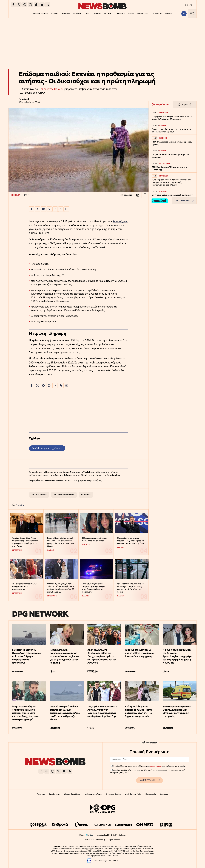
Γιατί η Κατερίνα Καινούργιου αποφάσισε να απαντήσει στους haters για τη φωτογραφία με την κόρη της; (65, 656)
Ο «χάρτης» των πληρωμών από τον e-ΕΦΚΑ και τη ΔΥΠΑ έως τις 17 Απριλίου (172, 118)
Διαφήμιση (164, 794)
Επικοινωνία (151, 794)
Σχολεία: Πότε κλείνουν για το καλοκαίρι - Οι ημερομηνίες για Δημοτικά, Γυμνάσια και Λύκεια (130, 588)
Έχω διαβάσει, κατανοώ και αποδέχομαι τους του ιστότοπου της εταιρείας (150, 766)
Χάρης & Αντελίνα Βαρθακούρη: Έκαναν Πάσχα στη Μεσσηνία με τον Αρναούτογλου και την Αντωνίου (102, 656)
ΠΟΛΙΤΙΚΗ (66, 14)
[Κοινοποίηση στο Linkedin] (55, 209)
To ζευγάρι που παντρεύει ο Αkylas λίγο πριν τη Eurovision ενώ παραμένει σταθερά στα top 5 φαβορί (102, 711)
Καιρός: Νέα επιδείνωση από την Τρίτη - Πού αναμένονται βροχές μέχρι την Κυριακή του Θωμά (60, 542)
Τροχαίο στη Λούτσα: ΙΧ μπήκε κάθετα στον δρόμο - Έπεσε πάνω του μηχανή (140, 653)
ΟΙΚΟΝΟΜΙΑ (78, 14)
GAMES (169, 14)
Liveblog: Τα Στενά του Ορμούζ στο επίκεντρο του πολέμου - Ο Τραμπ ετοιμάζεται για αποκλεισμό (27, 656)
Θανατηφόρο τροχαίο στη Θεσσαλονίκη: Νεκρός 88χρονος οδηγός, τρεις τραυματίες (177, 711)
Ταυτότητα (41, 794)
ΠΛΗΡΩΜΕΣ (86, 495)
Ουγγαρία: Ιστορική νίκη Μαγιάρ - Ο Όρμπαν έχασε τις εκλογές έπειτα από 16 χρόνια (130, 541)
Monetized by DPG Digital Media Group (111, 835)
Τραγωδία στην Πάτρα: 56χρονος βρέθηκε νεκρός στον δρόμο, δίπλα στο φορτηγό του (94, 588)
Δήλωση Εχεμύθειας (72, 794)
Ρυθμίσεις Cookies (114, 794)
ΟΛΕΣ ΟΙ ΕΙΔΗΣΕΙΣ (41, 14)
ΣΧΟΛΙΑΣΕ (126, 195)
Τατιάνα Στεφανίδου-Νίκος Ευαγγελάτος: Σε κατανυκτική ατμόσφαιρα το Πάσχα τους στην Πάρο (25, 542)
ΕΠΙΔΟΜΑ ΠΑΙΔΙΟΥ (39, 495)
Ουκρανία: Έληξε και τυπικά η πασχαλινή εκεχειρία (170, 156)
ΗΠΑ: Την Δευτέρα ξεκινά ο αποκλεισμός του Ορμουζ (172, 143)
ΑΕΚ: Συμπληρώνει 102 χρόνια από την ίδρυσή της (169, 168)
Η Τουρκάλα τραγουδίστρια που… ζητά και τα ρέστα (94, 539)
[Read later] (145, 195)
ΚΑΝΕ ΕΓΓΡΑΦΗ (149, 780)
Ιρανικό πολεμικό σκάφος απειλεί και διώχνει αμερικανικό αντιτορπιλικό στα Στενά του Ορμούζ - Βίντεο (65, 713)
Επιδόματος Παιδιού (52, 89)
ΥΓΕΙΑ (88, 14)
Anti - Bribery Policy (133, 794)
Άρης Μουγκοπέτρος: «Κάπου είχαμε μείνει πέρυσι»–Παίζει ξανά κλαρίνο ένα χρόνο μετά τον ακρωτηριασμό (25, 713)
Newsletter (50, 480)
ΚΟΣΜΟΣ (97, 14)
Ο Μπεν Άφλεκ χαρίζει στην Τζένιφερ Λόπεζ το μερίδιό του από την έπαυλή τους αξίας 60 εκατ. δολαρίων (61, 588)
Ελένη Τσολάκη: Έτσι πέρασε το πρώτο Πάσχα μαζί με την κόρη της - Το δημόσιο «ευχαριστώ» (139, 711)
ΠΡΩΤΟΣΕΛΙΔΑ (144, 14)
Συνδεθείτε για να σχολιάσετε (47, 448)
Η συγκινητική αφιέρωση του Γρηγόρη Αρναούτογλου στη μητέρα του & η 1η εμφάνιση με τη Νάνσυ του (177, 656)
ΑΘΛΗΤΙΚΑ (108, 14)
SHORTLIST (158, 14)
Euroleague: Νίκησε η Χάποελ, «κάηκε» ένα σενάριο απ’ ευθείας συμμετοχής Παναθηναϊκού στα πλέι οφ (171, 182)
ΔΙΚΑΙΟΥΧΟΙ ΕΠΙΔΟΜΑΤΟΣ (64, 495)
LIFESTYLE (120, 14)
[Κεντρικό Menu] (192, 14)
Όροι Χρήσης (54, 794)
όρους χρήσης (156, 766)
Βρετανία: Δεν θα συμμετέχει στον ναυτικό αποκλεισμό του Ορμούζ (171, 130)
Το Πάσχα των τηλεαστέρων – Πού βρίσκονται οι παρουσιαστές (25, 586)
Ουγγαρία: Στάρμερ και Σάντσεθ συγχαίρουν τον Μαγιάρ (172, 196)
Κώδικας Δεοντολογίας (93, 794)
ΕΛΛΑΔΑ (55, 14)
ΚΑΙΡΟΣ (131, 14)
